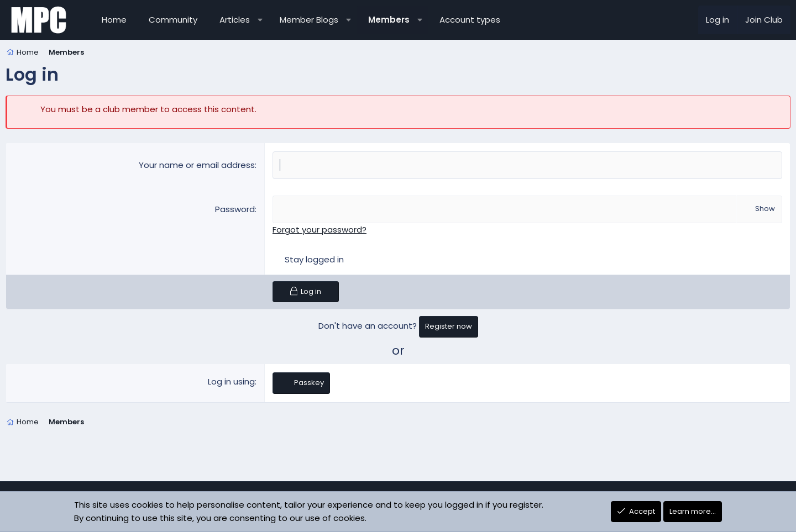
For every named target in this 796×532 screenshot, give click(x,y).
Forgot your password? (320, 230)
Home (114, 20)
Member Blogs (309, 20)
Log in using (231, 381)
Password (235, 209)
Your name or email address (197, 165)
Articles (235, 20)
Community (173, 20)
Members (389, 20)
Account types (470, 20)
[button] (260, 20)
